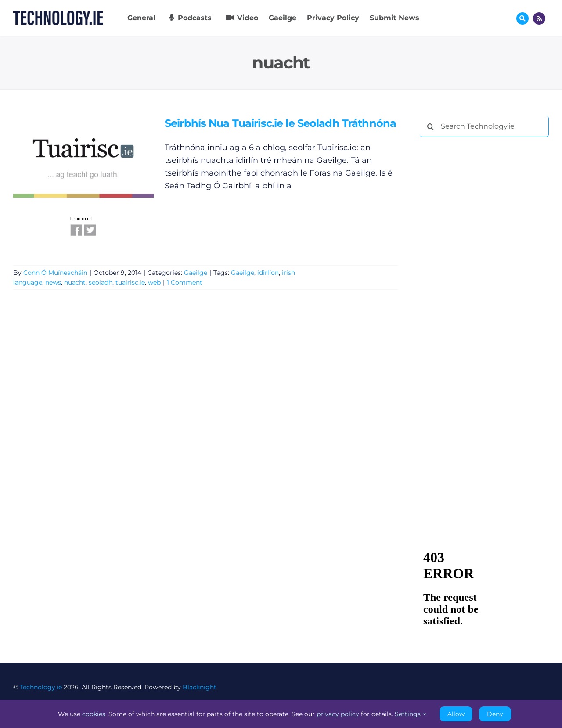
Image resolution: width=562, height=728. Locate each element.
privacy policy (338, 714)
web (154, 282)
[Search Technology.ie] (484, 126)
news (53, 282)
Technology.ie (41, 687)
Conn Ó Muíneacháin (55, 273)
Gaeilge (196, 273)
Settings (411, 714)
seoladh (101, 282)
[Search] (430, 126)
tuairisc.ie (130, 282)
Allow (456, 714)
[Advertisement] (486, 278)
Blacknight (200, 687)
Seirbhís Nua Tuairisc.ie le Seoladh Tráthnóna (280, 123)
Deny (495, 714)
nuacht (75, 282)
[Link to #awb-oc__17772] (522, 18)
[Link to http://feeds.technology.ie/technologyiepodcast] (539, 18)
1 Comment (185, 282)
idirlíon (268, 273)
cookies (94, 714)
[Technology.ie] (58, 14)
